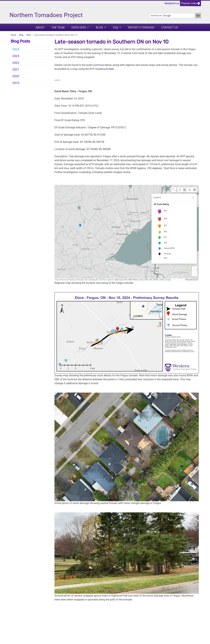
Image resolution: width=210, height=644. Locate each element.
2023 (16, 56)
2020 (16, 76)
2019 (16, 83)
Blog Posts (20, 41)
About (40, 28)
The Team (58, 28)
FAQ (115, 28)
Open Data (79, 28)
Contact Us (170, 28)
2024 (29, 35)
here (111, 69)
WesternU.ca (172, 3)
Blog (99, 28)
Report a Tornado (141, 28)
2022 (16, 63)
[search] (172, 16)
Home (13, 35)
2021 (16, 70)
